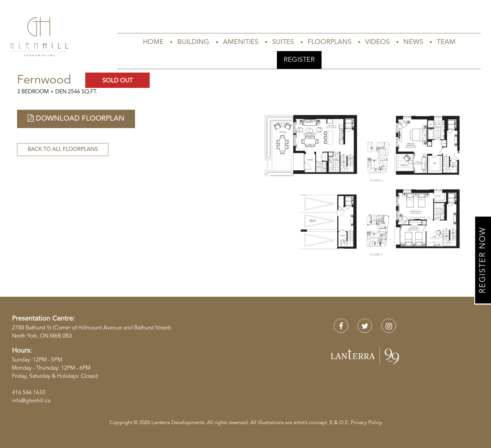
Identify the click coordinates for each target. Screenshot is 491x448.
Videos (377, 42)
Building (193, 42)
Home (153, 42)
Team (446, 42)
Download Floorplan (76, 118)
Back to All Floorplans (63, 150)
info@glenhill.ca (31, 401)
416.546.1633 (29, 393)
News (413, 42)
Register (299, 60)
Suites (283, 42)
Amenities (241, 42)
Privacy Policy (366, 423)
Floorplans (330, 42)
